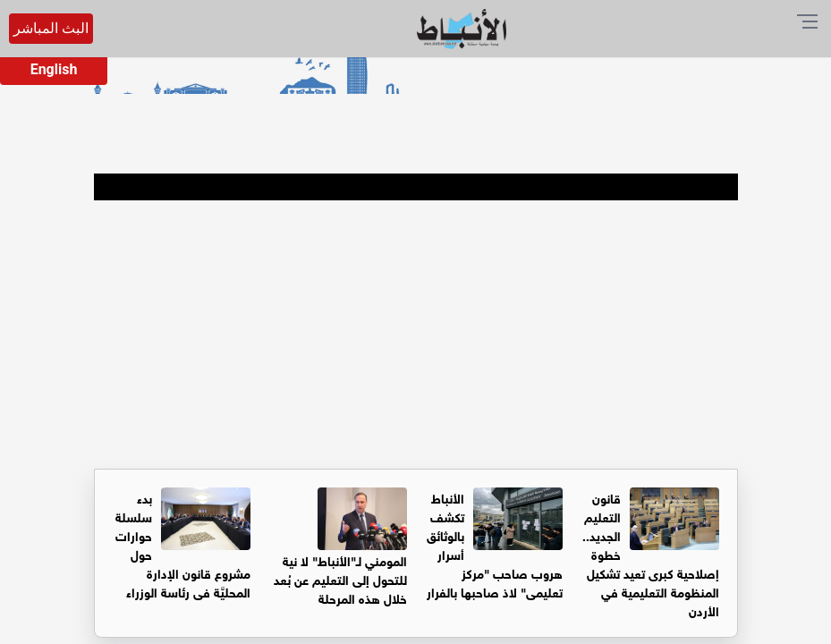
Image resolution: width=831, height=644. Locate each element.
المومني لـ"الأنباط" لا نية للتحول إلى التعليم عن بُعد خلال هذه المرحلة (340, 578)
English (54, 69)
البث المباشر (51, 28)
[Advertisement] (416, 335)
